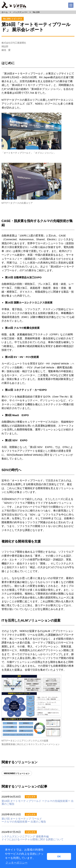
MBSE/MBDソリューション (17, 773)
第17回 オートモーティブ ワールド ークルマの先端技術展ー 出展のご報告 (24, 820)
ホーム (5, 12)
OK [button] (59, 856)
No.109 (36, 12)
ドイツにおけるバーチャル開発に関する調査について (32, 838)
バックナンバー (20, 12)
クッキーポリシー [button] (17, 863)
